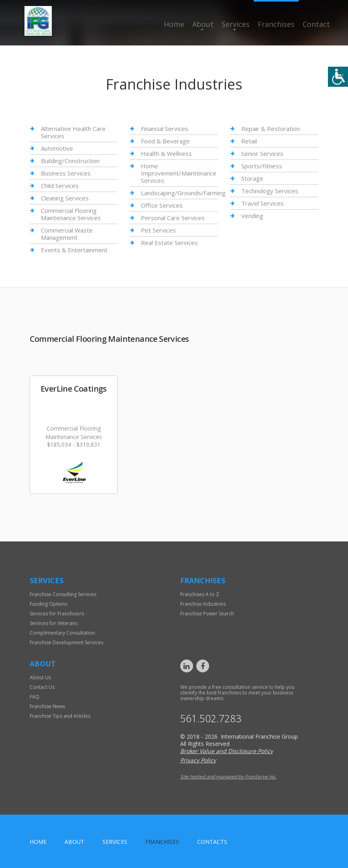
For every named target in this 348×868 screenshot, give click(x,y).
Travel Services (263, 203)
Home (174, 24)
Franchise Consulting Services (63, 594)
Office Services (162, 205)
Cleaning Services (65, 198)
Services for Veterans (54, 623)
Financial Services (165, 129)
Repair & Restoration (271, 129)
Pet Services (158, 230)
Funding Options (49, 604)
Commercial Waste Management (67, 234)
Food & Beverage (165, 141)
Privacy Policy (198, 760)
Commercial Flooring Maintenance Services (71, 214)
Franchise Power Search (207, 614)
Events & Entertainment (74, 250)
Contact (316, 24)
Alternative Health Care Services (73, 132)
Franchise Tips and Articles (60, 716)
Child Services (60, 186)
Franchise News (47, 706)
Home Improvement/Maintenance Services (179, 173)
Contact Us (42, 687)
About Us (40, 677)
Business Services (66, 173)
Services (236, 24)
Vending (252, 216)
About (203, 24)
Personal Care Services (173, 218)
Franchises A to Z (200, 594)
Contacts (212, 842)
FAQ (35, 697)
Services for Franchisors (57, 614)
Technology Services (270, 191)
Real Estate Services (169, 243)
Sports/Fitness (262, 166)
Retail (249, 141)
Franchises (276, 24)
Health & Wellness (166, 153)
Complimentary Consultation (62, 633)
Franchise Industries (203, 604)
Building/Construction (70, 161)
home (38, 842)
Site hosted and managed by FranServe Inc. (228, 777)
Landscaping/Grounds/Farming (183, 193)
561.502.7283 (211, 718)
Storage (252, 178)
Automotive (57, 148)
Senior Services (262, 153)
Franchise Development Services (66, 642)
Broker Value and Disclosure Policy (227, 751)
